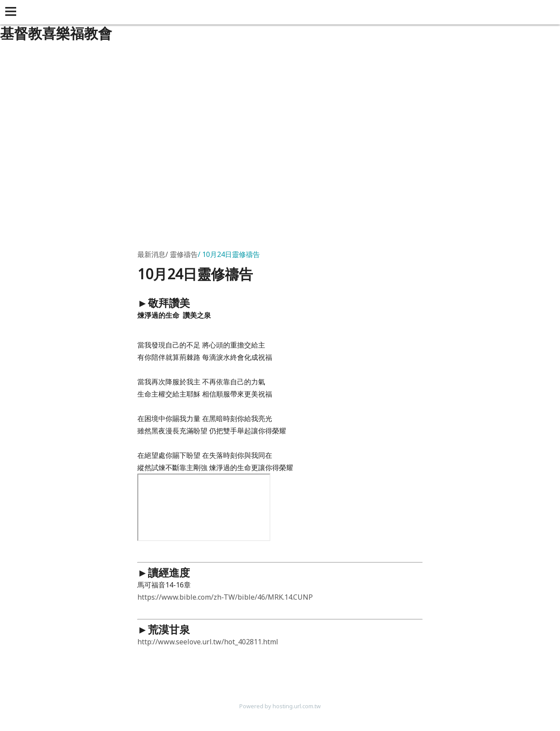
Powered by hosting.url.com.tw (280, 706)
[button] (12, 12)
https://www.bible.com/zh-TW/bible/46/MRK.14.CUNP (225, 597)
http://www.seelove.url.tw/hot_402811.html (208, 642)
